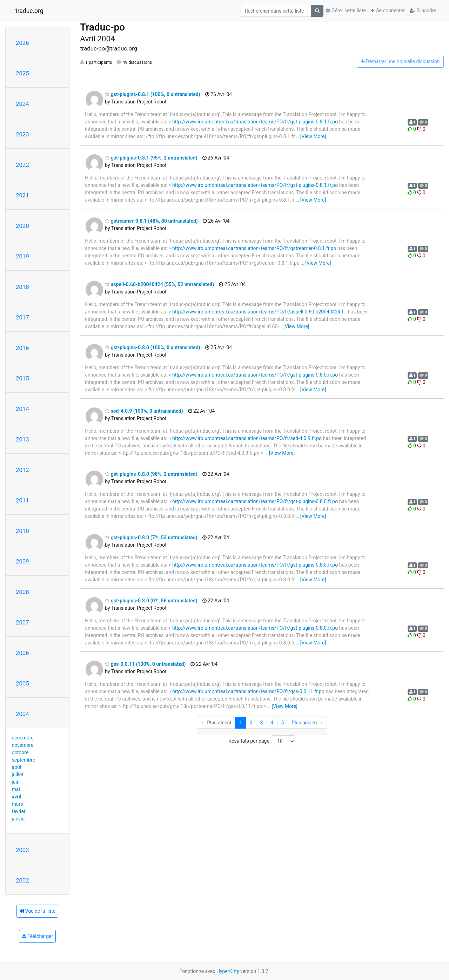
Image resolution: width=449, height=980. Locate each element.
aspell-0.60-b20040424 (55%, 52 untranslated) (159, 284)
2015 (22, 378)
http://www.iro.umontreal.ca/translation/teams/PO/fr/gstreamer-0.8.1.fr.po (254, 248)
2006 (22, 653)
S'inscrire (423, 11)
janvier (19, 819)
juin (16, 782)
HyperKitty (228, 971)
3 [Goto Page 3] (262, 723)
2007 (22, 622)
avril (17, 797)
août (17, 767)
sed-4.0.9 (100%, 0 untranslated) (144, 411)
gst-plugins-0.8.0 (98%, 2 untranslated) (151, 474)
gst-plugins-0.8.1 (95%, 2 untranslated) (151, 158)
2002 (22, 880)
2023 (22, 134)
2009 (22, 561)
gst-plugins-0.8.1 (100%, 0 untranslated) (152, 94)
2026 (22, 43)
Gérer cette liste (346, 11)
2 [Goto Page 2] (251, 723)
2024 (22, 104)
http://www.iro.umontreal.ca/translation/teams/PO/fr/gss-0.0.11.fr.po (248, 691)
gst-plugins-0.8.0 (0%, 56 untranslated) (151, 601)
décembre (23, 738)
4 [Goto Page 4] (272, 723)
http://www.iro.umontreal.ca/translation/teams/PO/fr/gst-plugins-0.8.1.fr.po (255, 122)
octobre (20, 752)
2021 (22, 195)
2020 (22, 226)
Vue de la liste (37, 911)
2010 (22, 531)
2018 (22, 287)
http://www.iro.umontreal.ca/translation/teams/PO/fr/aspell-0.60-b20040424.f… (259, 312)
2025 (22, 73)
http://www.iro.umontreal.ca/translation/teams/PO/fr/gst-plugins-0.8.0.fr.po (255, 375)
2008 (22, 592)
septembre (24, 760)
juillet (18, 775)
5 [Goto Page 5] (282, 723)
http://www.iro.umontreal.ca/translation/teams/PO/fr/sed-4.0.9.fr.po (247, 438)
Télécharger (37, 936)
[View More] (313, 136)
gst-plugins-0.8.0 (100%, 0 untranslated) (152, 347)
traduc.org (29, 11)
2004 (22, 714)
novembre (23, 745)
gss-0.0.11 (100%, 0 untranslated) (145, 664)
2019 (22, 256)
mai (16, 789)
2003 (22, 850)
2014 (22, 409)
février (19, 811)
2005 (22, 683)
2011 (22, 500)
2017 (22, 317)
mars (18, 804)
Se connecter (388, 11)
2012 (22, 470)
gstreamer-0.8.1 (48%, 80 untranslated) (151, 221)
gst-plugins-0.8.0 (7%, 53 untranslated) (151, 538)
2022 (22, 165)
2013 (22, 439)
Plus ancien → (307, 723)
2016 (22, 348)
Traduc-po (102, 27)
